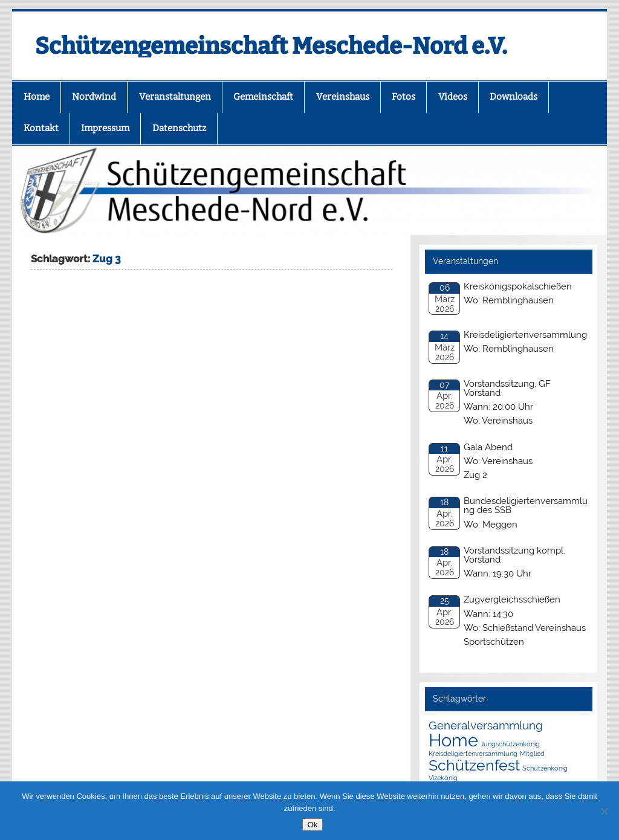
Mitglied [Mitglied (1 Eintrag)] (532, 754)
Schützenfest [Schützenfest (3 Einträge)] (474, 765)
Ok (312, 825)
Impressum (105, 128)
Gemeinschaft (263, 97)
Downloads (514, 97)
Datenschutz (179, 128)
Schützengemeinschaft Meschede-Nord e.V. (271, 46)
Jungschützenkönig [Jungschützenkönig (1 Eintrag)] (510, 744)
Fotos (403, 97)
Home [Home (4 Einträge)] (453, 740)
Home (37, 97)
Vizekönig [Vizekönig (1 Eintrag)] (443, 778)
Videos (453, 97)
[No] (604, 811)
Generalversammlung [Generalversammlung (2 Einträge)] (486, 725)
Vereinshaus (343, 97)
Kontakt (41, 128)
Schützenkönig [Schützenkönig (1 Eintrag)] (545, 768)
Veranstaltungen (175, 97)
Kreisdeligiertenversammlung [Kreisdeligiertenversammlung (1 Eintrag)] (473, 754)
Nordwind (94, 97)
